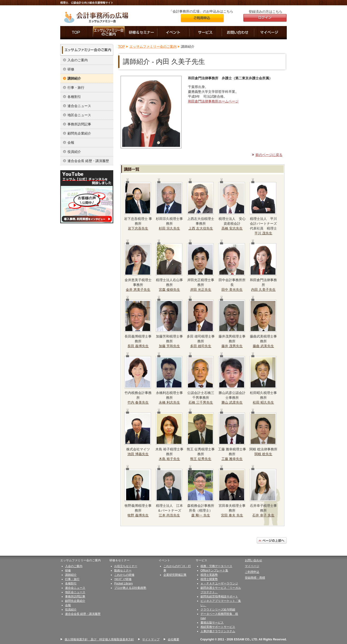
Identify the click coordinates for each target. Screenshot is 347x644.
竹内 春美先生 (138, 402)
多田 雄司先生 (201, 346)
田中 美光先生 (232, 290)
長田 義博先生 (138, 346)
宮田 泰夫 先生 (232, 515)
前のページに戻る (269, 155)
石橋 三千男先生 (201, 402)
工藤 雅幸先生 (232, 459)
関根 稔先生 (263, 454)
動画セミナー (123, 570)
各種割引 (74, 97)
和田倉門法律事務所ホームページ (213, 101)
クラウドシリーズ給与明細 (218, 610)
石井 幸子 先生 (263, 515)
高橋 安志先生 (232, 228)
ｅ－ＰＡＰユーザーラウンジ (219, 583)
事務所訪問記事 (79, 124)
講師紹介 (74, 78)
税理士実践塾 (209, 575)
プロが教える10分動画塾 (130, 588)
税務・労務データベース (216, 566)
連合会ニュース (79, 106)
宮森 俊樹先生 (169, 290)
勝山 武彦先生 (232, 402)
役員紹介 (74, 152)
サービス (206, 33)
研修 (71, 69)
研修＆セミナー (141, 33)
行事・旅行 (76, 88)
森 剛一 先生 (201, 515)
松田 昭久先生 (263, 402)
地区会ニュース (79, 115)
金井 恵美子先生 (138, 290)
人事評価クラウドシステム (218, 631)
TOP (122, 47)
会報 (71, 142)
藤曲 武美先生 (263, 346)
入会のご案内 (78, 60)
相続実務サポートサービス (218, 627)
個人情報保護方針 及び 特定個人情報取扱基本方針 (99, 639)
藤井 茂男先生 (232, 346)
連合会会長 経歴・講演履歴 (88, 161)
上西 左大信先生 (201, 228)
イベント (173, 33)
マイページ (270, 33)
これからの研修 (124, 575)
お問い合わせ (238, 33)
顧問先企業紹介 (79, 133)
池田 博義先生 (138, 454)
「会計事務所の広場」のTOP (77, 33)
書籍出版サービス (212, 623)
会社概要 (173, 639)
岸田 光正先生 (201, 290)
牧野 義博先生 (138, 515)
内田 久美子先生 (263, 290)
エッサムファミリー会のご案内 (109, 33)
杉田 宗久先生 (169, 228)
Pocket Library (123, 583)
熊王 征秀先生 (201, 459)
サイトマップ (151, 639)
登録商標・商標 (255, 578)
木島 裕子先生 (169, 459)
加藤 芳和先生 (169, 346)
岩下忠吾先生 (138, 228)
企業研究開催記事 (175, 575)
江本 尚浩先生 (169, 515)
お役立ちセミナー (126, 566)
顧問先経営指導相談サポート (219, 597)
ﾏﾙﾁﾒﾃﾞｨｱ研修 (123, 579)
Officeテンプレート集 (214, 570)
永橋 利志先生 (169, 402)
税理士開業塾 (209, 579)
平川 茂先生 (263, 233)
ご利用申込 (252, 572)
